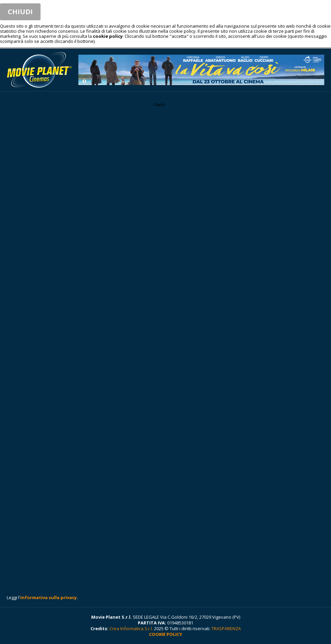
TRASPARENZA (226, 628)
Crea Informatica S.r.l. (131, 628)
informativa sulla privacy (48, 597)
